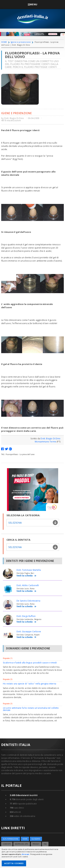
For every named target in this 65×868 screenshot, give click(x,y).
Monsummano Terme (45, 442)
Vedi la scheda (26, 576)
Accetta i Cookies (14, 863)
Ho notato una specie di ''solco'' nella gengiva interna (30, 684)
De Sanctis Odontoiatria (28, 601)
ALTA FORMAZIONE (11, 839)
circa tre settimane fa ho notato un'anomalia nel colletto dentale (31, 709)
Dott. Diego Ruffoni (26, 616)
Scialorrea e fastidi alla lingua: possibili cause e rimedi (30, 663)
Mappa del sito (22, 844)
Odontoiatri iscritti (24, 795)
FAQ (45, 844)
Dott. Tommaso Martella (29, 570)
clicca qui (25, 854)
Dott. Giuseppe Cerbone (29, 632)
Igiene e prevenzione (21, 42)
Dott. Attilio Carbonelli (28, 585)
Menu (32, 4)
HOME (4, 42)
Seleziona (15, 523)
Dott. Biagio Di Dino (14, 118)
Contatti (7, 844)
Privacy (36, 844)
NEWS (25, 839)
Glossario (36, 839)
